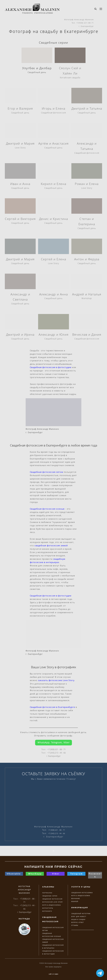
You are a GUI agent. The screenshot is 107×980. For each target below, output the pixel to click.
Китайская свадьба (70, 78)
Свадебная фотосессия (53, 113)
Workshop (87, 298)
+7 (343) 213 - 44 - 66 (57, 753)
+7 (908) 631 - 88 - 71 (57, 749)
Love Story (20, 148)
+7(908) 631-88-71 (85, 23)
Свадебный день (37, 72)
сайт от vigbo (53, 974)
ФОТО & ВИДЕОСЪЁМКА (81, 896)
